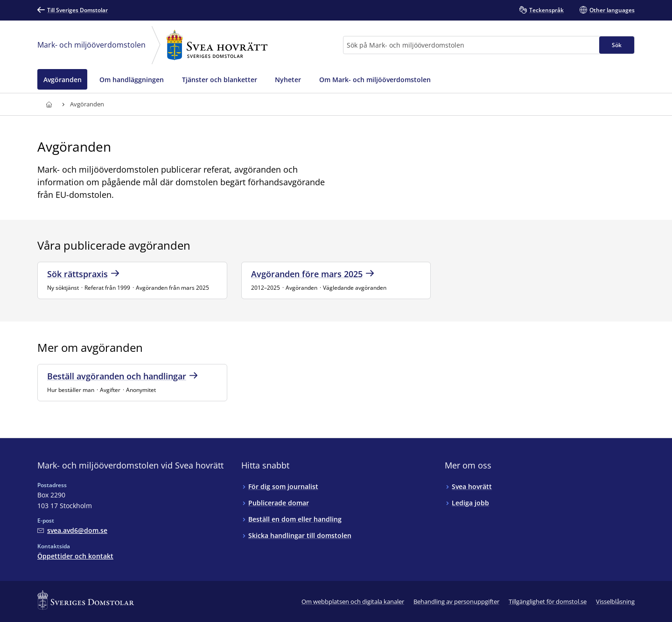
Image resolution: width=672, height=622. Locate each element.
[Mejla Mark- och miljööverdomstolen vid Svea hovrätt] (72, 530)
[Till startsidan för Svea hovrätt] (49, 104)
